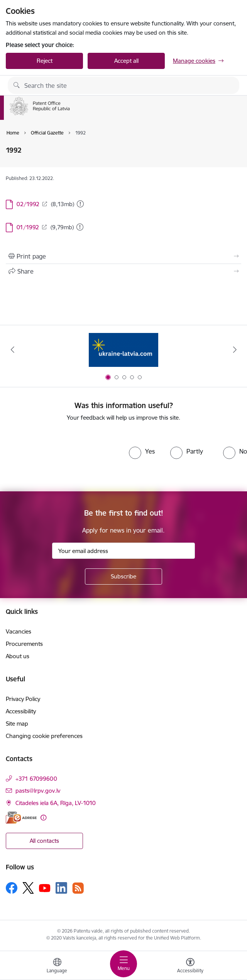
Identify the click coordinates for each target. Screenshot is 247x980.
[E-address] (21, 818)
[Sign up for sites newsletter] (123, 577)
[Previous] (12, 350)
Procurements (24, 644)
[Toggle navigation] (123, 964)
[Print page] (123, 256)
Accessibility (21, 711)
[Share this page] (123, 271)
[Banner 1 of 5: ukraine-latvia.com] (123, 350)
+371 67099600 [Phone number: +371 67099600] (36, 779)
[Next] (235, 350)
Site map (17, 724)
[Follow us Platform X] (28, 888)
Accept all (126, 61)
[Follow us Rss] (78, 888)
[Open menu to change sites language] (57, 967)
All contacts (44, 841)
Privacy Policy (23, 699)
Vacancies (19, 631)
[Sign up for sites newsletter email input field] (123, 551)
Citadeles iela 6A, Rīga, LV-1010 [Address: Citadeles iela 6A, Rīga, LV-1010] (56, 803)
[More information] (43, 818)
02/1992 (28, 204)
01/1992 (28, 227)
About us (18, 656)
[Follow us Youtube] (45, 888)
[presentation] (64, 457)
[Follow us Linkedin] (61, 888)
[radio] (142, 451)
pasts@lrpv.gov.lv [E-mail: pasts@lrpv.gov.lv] (38, 791)
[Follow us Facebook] (12, 888)
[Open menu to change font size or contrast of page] (190, 967)
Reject (45, 61)
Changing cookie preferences (44, 736)
